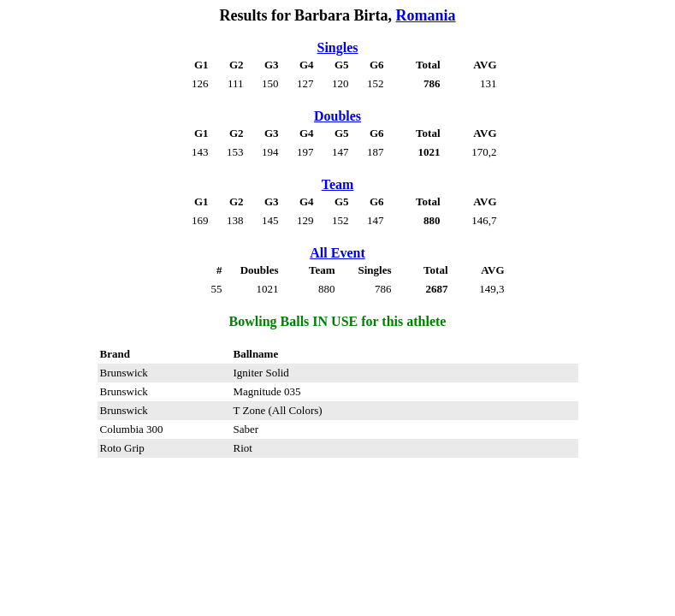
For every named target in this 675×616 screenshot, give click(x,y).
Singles (337, 47)
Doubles (337, 116)
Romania (426, 15)
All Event (337, 253)
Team (338, 184)
